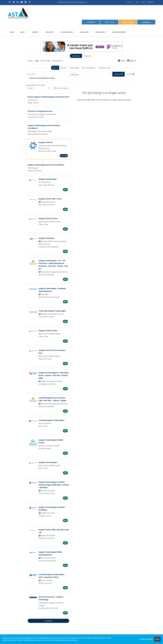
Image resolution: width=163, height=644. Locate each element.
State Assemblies (67, 32)
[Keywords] (48, 74)
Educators (49, 32)
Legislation (84, 32)
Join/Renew (91, 22)
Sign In (132, 61)
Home (12, 32)
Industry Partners (119, 32)
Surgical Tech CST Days (48, 218)
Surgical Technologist (48, 179)
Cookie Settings (146, 639)
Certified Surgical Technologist (51, 420)
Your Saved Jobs (105, 68)
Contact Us (130, 2)
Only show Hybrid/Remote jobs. (42, 78)
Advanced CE (146, 22)
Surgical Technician (46, 238)
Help (122, 61)
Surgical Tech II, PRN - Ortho (50, 199)
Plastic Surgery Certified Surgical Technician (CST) (48, 97)
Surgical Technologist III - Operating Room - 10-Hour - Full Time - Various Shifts (53, 375)
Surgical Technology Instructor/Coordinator (46, 165)
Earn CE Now (109, 22)
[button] (131, 74)
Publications (100, 32)
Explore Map (74, 68)
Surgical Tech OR (45, 142)
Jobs (137, 2)
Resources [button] (57, 61)
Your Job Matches (89, 68)
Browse (63, 68)
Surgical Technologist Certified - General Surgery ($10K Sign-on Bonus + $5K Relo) (54, 485)
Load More (48, 621)
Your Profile (46, 61)
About (22, 32)
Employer (88, 56)
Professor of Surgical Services (40, 111)
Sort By (30, 88)
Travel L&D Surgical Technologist (52, 311)
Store (143, 2)
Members (35, 32)
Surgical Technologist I (48, 462)
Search (150, 2)
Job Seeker (76, 56)
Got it (157, 639)
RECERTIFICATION (128, 22)
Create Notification (61, 88)
